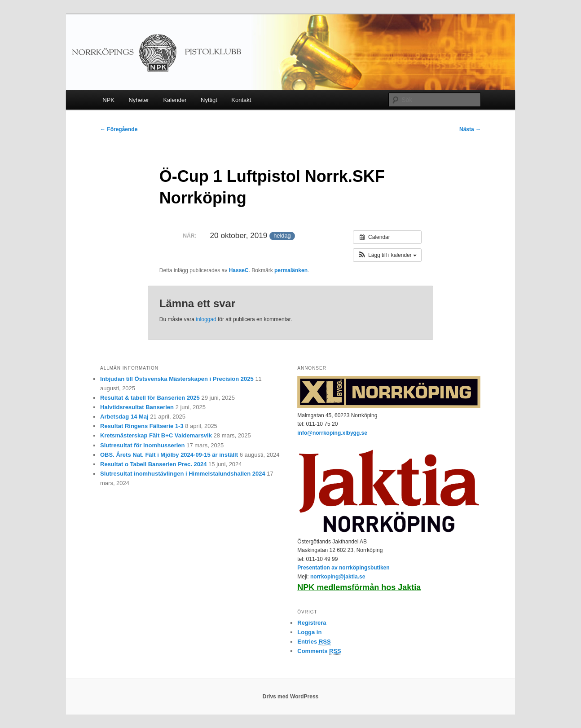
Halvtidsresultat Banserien (137, 407)
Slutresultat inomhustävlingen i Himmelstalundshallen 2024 (183, 474)
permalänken (291, 270)
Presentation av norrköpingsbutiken (343, 568)
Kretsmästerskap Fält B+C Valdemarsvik (156, 435)
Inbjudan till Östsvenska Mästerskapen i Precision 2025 (177, 379)
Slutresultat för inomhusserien (143, 445)
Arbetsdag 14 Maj (124, 417)
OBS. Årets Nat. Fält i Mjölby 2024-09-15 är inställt (169, 455)
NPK (108, 100)
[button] (387, 255)
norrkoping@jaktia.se (338, 577)
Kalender (175, 100)
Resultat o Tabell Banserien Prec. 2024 (153, 464)
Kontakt (241, 100)
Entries (314, 642)
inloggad (206, 319)
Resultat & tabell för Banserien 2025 (150, 398)
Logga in (309, 632)
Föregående (119, 129)
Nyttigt (209, 100)
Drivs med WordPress (291, 697)
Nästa (470, 129)
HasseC (239, 270)
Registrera (312, 623)
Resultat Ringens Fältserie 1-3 (142, 426)
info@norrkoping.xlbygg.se (332, 433)
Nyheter (139, 100)
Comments (319, 651)
